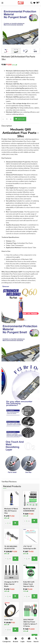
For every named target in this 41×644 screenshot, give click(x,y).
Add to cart (20, 119)
